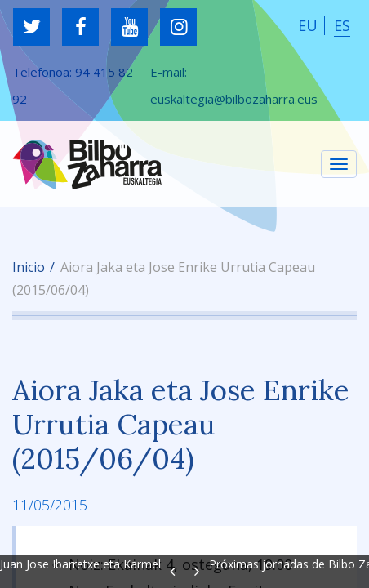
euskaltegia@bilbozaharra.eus (234, 99)
